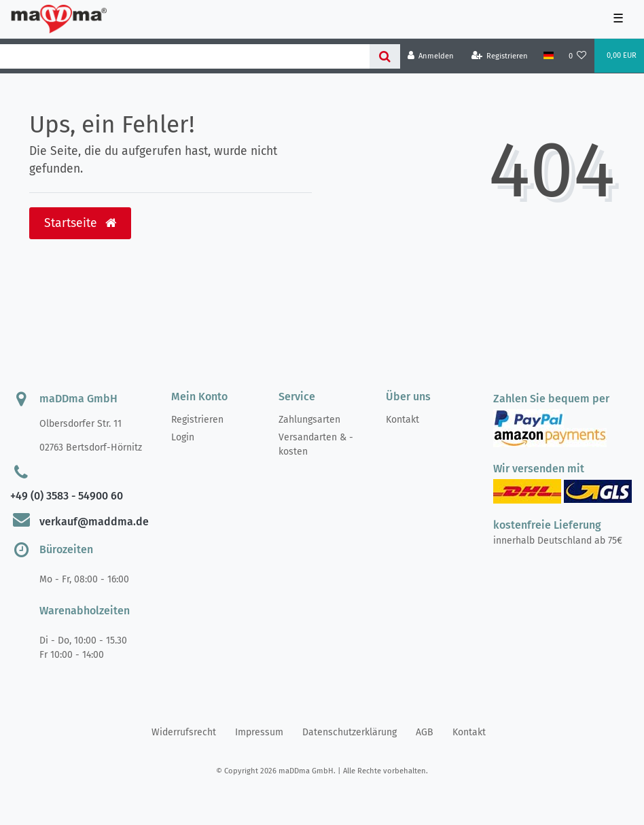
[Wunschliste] (578, 56)
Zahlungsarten (309, 420)
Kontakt (402, 420)
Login (183, 437)
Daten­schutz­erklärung (350, 732)
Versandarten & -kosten (316, 444)
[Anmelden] (431, 56)
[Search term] (185, 56)
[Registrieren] (500, 56)
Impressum (259, 732)
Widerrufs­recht (184, 732)
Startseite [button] (80, 223)
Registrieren (197, 420)
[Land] (548, 56)
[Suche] (385, 56)
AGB (425, 732)
